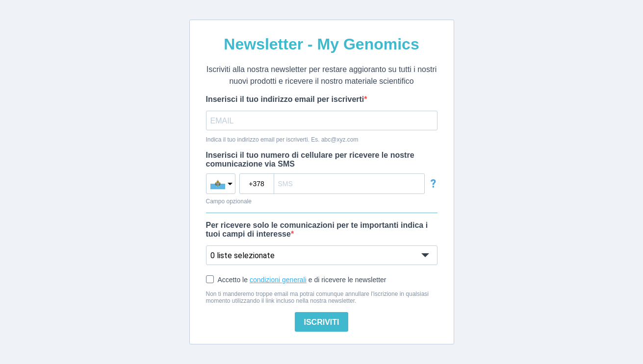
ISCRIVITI (321, 322)
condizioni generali (278, 280)
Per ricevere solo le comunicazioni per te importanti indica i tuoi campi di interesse (317, 230)
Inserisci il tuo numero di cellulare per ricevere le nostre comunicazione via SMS (310, 159)
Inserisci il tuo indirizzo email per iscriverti (285, 99)
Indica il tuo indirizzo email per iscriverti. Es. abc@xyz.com (282, 140)
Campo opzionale (229, 201)
